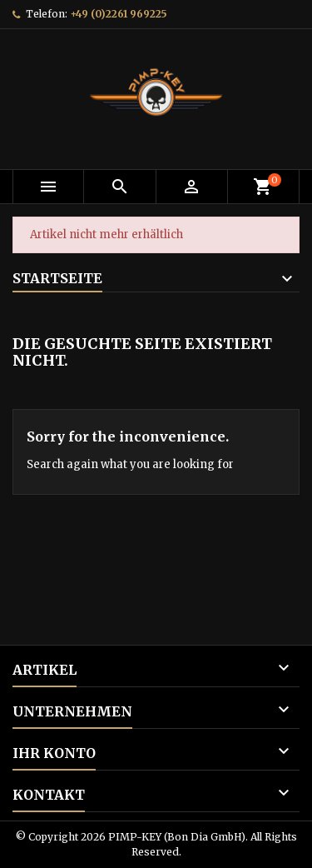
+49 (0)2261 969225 (119, 14)
